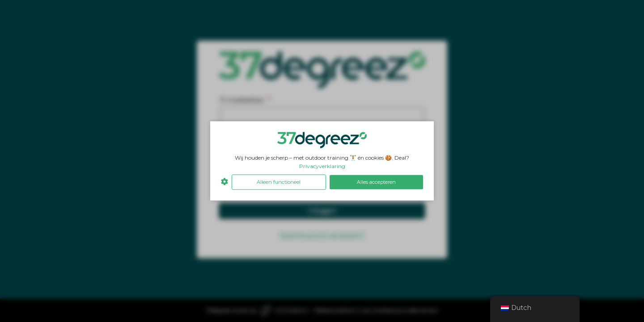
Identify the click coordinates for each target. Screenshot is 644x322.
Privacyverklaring (322, 166)
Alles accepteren (376, 182)
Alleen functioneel (279, 182)
